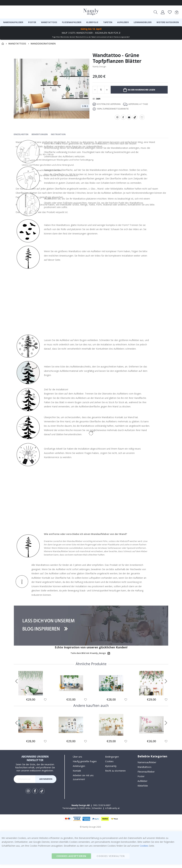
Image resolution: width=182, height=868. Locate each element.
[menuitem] (13, 22)
